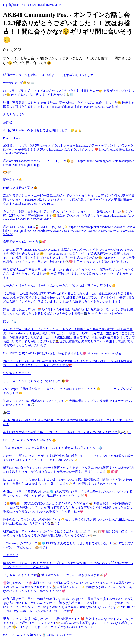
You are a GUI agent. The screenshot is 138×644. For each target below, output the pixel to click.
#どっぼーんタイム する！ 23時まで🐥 (30, 440)
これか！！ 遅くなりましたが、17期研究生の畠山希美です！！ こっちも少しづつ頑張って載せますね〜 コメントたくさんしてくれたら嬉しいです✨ (68, 458)
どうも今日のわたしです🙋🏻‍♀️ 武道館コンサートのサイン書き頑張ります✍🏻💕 (55, 575)
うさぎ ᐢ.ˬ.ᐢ (11, 555)
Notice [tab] (58, 5)
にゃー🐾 (10, 321)
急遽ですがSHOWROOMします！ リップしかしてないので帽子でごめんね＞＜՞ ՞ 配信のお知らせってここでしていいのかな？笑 (68, 565)
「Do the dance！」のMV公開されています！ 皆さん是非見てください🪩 (53, 448)
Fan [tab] (17, 5)
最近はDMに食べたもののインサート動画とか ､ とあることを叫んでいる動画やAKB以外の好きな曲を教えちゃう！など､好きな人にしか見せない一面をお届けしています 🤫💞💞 (69, 470)
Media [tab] (43, 5)
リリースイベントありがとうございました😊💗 (36, 381)
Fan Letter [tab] (33, 5)
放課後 (8, 122)
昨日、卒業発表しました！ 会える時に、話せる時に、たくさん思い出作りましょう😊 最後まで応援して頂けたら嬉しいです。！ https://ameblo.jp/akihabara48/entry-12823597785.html (69, 105)
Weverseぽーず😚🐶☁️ (19, 83)
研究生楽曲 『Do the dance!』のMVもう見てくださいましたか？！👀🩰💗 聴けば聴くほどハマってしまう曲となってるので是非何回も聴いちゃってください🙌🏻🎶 (68, 533)
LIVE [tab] (50, 5)
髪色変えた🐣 (13, 180)
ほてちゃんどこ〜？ (17, 373)
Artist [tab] (23, 5)
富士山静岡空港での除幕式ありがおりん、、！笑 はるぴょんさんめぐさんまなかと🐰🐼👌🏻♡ (67, 432)
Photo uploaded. (13, 138)
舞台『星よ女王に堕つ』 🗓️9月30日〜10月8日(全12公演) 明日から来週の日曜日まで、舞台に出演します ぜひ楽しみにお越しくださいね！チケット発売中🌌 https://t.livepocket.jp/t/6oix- (68, 311)
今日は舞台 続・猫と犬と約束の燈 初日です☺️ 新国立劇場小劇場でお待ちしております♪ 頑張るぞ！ (68, 422)
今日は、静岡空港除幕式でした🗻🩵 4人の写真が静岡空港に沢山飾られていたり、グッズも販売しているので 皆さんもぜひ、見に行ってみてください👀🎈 (68, 494)
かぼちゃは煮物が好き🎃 (20, 188)
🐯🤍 (7, 172)
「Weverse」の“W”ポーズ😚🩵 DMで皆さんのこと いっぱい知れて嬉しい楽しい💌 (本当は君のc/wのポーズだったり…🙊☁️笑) (69, 545)
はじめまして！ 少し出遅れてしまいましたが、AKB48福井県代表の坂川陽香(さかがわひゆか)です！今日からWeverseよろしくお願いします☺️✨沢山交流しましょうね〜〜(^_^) (67, 482)
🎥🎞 (7, 413)
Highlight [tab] (9, 5)
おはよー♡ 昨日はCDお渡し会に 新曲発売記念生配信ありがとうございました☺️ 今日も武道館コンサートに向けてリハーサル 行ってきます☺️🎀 (68, 363)
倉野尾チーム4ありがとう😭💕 (25, 242)
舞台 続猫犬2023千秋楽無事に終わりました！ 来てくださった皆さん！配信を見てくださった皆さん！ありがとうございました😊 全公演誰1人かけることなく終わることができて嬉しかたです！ (68, 274)
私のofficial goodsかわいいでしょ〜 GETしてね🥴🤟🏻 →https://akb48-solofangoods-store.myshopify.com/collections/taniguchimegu (69, 163)
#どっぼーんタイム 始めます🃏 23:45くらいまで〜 (38, 635)
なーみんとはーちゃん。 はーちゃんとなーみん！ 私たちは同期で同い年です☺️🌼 (59, 286)
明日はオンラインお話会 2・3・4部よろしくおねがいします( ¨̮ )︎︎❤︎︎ (48, 75)
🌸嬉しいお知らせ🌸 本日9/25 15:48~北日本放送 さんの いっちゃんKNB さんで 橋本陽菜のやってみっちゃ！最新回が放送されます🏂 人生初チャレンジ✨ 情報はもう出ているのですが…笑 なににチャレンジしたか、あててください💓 (69, 587)
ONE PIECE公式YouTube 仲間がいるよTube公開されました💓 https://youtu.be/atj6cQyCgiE (63, 353)
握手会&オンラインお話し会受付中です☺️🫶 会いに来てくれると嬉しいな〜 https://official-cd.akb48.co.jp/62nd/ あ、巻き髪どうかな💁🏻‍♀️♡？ (69, 521)
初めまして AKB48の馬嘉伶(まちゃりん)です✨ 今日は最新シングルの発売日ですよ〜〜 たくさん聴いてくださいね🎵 (69, 403)
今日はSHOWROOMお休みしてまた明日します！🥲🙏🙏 (42, 130)
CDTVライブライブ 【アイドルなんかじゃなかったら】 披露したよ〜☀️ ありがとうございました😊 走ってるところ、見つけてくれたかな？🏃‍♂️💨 (69, 93)
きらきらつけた (14, 115)
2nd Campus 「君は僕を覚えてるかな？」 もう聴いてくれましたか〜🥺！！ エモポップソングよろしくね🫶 (67, 391)
